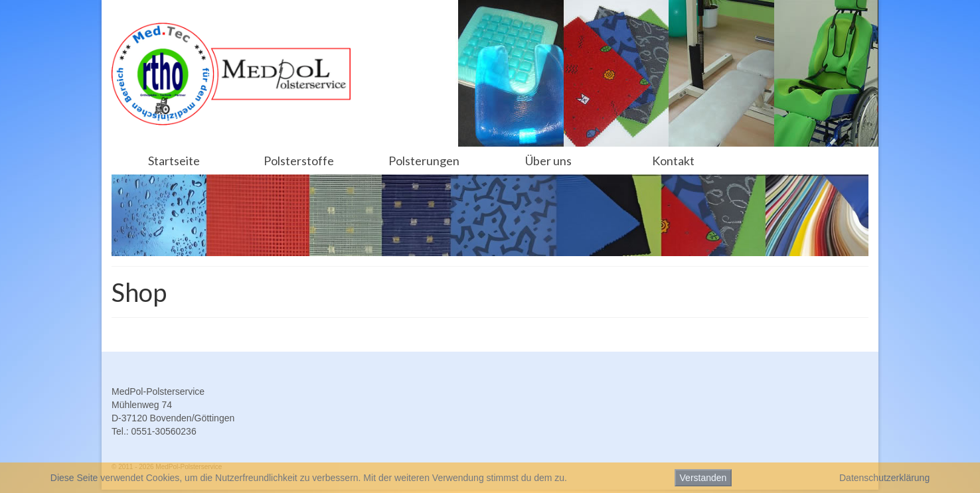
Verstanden (703, 478)
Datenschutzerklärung (884, 478)
